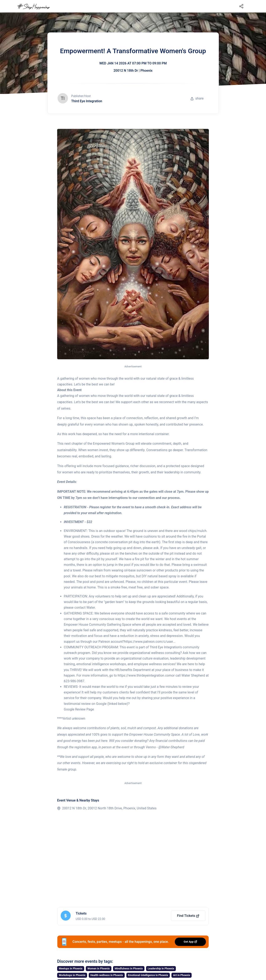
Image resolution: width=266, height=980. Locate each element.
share (197, 98)
